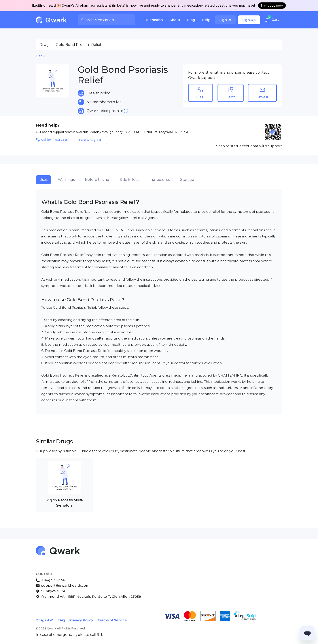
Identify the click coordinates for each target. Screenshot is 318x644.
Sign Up (249, 20)
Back (40, 56)
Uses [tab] (43, 180)
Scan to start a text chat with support (249, 146)
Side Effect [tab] (129, 180)
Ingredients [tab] (160, 180)
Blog (191, 20)
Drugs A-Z (44, 620)
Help (206, 20)
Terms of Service (112, 620)
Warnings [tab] (66, 180)
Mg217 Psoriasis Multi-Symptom (64, 503)
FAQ (61, 620)
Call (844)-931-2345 (52, 140)
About (175, 20)
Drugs (45, 45)
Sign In (225, 20)
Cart (272, 19)
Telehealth (153, 20)
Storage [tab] (187, 180)
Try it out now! (272, 6)
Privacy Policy (81, 620)
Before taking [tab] (97, 180)
